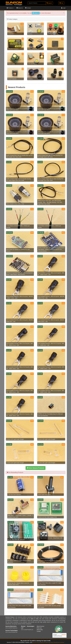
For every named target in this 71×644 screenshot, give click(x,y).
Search (49, 3)
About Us (20, 8)
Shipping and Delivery (44, 642)
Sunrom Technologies (12, 630)
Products (10, 8)
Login (63, 8)
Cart (61, 3)
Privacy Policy (53, 642)
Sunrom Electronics (11, 626)
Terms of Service (61, 642)
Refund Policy (35, 642)
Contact (28, 8)
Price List (39, 628)
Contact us (36, 13)
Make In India (35, 619)
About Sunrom (41, 626)
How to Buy (40, 630)
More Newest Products (35, 468)
